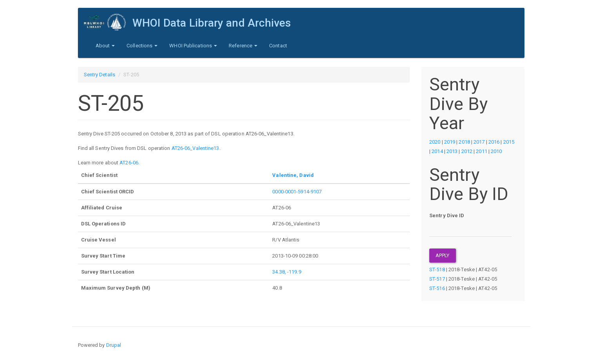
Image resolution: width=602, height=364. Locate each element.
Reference (243, 46)
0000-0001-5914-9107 (297, 192)
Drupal (114, 345)
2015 (509, 142)
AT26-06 (129, 163)
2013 (452, 151)
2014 (437, 151)
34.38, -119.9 (287, 272)
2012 (467, 151)
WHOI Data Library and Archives (212, 23)
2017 (479, 142)
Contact (278, 46)
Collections (142, 46)
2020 (435, 142)
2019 (450, 142)
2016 (494, 142)
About (105, 46)
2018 (464, 142)
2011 (481, 151)
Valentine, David (293, 175)
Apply (443, 255)
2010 (496, 151)
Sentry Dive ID (447, 215)
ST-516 (437, 288)
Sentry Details (99, 75)
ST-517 (437, 279)
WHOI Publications (193, 46)
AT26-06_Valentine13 (195, 148)
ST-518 (437, 269)
